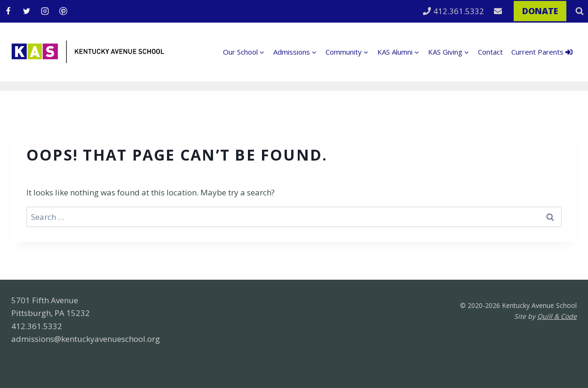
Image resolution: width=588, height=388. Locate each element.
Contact (490, 52)
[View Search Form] (580, 11)
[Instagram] (45, 11)
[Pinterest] (63, 11)
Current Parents (542, 52)
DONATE (540, 11)
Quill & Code (557, 316)
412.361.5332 (453, 11)
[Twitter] (26, 11)
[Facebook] (8, 11)
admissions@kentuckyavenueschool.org (86, 339)
